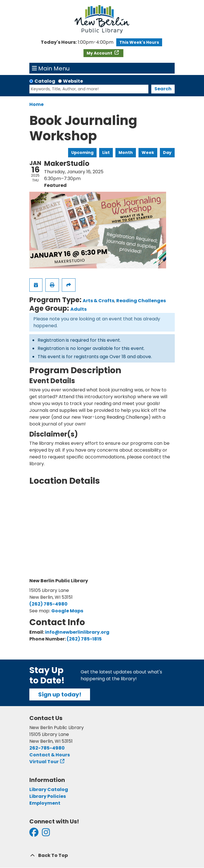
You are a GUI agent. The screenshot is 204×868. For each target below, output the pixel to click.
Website (73, 81)
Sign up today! (60, 694)
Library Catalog (49, 789)
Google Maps (67, 611)
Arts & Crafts (98, 301)
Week (148, 153)
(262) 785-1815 (84, 639)
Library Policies (48, 796)
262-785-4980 (47, 748)
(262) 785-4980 (48, 604)
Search (163, 89)
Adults (78, 309)
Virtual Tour (44, 762)
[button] (77, 42)
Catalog (45, 81)
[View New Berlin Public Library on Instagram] (46, 834)
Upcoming (82, 153)
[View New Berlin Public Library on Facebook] (34, 834)
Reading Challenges (141, 301)
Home (36, 104)
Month (126, 153)
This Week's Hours (139, 42)
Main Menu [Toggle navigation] (51, 68)
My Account (100, 53)
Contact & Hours (50, 755)
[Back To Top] (102, 856)
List (106, 153)
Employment (45, 803)
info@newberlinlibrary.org (77, 632)
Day (167, 153)
